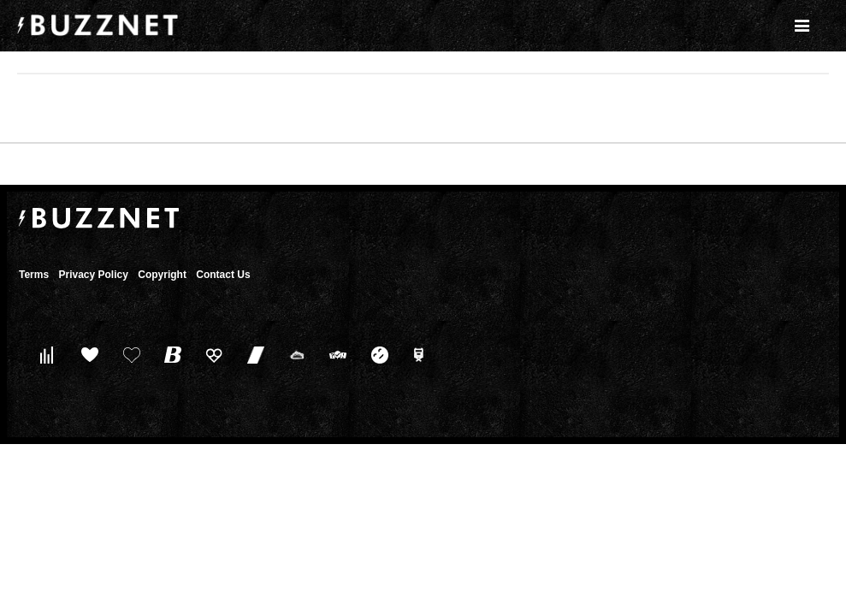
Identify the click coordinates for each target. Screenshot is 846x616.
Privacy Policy (93, 275)
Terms (34, 275)
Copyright (162, 275)
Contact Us (223, 275)
